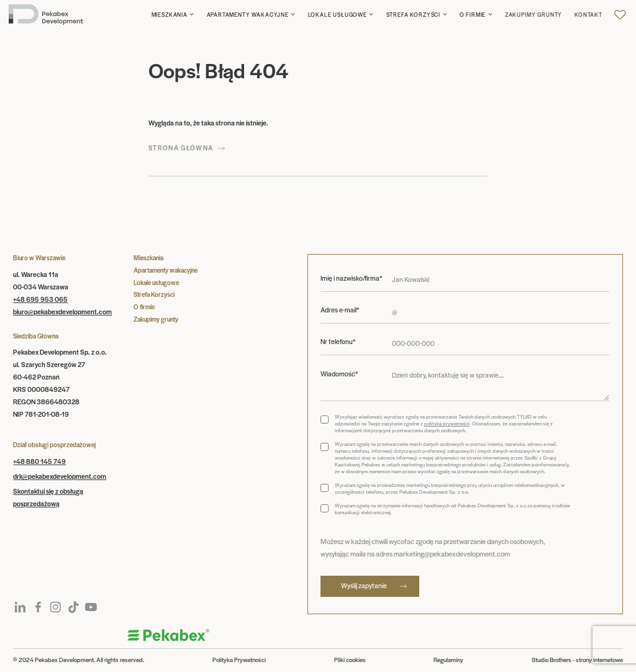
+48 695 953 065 (40, 299)
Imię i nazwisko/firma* (351, 278)
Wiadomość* (339, 374)
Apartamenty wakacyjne (248, 15)
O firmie (473, 15)
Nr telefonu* (338, 342)
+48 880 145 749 (39, 461)
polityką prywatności (447, 423)
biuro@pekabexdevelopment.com (62, 311)
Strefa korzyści (413, 15)
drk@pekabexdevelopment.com (60, 476)
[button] (173, 15)
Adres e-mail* (340, 310)
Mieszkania (170, 15)
